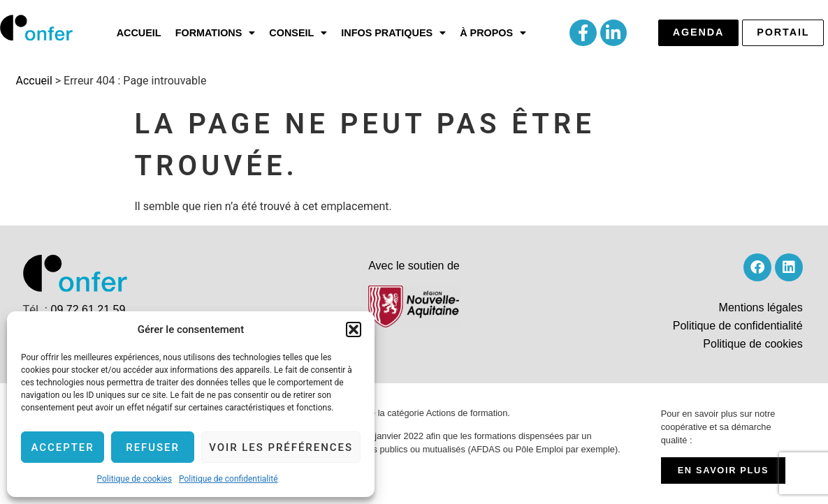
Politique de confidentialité (228, 479)
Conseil (298, 33)
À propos (493, 33)
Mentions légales (761, 307)
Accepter (62, 447)
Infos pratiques (393, 33)
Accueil (139, 33)
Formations (216, 33)
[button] (354, 329)
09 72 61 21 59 (88, 310)
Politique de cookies (135, 479)
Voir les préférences (281, 447)
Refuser (153, 447)
